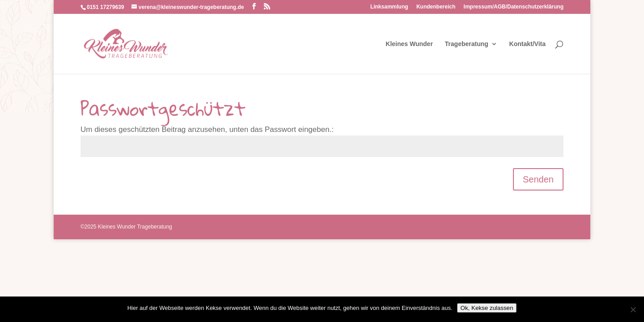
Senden (538, 179)
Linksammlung (389, 7)
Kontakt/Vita (527, 44)
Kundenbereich (436, 7)
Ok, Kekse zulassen (487, 308)
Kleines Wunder (409, 44)
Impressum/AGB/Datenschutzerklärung (514, 7)
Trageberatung (467, 44)
